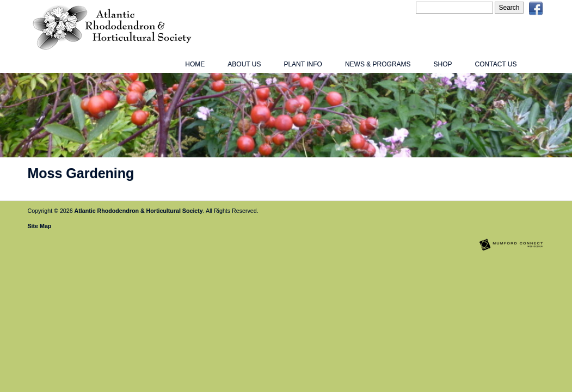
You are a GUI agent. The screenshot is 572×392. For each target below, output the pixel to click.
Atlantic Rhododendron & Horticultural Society (139, 211)
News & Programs (378, 64)
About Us (244, 64)
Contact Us (496, 64)
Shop (443, 64)
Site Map (40, 226)
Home (195, 64)
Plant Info (303, 64)
